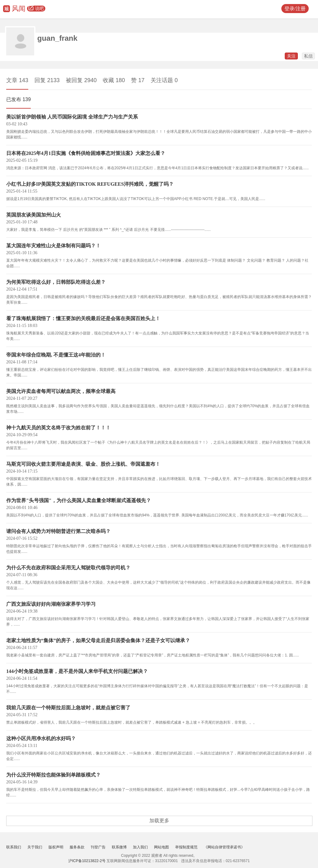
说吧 (36, 9)
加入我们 (140, 847)
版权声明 (56, 847)
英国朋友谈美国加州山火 (34, 215)
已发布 (18, 99)
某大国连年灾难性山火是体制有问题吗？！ (53, 246)
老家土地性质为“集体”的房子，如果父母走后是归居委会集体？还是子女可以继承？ (98, 640)
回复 (47, 80)
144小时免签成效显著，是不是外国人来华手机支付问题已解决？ (77, 671)
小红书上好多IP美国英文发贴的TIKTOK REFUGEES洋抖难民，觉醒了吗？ (90, 184)
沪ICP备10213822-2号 (87, 861)
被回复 (81, 80)
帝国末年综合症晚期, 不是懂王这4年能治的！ (56, 355)
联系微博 (119, 847)
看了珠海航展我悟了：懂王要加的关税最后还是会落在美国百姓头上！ (83, 318)
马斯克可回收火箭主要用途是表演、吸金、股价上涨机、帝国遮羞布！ (83, 464)
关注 (291, 56)
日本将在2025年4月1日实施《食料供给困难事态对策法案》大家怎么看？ (86, 153)
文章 (17, 80)
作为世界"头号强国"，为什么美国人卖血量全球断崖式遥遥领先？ (79, 500)
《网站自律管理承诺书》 (224, 847)
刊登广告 (98, 847)
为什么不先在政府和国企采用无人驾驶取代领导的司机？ (68, 568)
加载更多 (159, 821)
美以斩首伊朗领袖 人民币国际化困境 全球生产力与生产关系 (72, 117)
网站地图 (161, 847)
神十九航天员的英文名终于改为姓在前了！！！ (58, 428)
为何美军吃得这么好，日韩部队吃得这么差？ (56, 282)
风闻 (19, 9)
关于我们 (35, 847)
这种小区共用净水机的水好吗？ (41, 738)
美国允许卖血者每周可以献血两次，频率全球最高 (61, 391)
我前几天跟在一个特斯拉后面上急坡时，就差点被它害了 (68, 708)
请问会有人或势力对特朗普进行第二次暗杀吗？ (58, 531)
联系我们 (14, 847)
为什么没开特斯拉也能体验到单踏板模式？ (53, 775)
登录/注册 (295, 9)
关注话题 (164, 80)
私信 (308, 56)
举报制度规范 (186, 847)
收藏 (114, 80)
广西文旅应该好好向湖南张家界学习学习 (51, 604)
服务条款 (77, 847)
